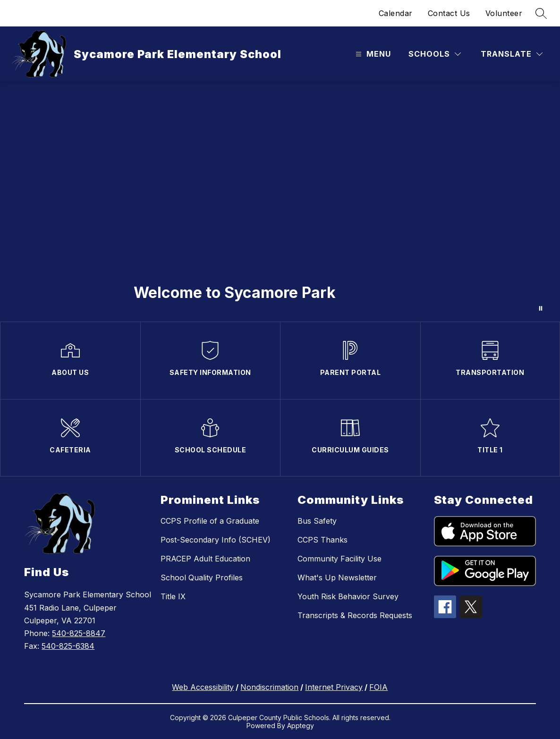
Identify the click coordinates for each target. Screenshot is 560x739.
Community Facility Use (339, 559)
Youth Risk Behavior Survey (348, 596)
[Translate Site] (512, 54)
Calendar (396, 13)
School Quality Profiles (202, 578)
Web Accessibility (203, 687)
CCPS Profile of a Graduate (210, 521)
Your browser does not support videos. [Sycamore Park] (280, 201)
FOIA (378, 687)
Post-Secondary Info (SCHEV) (216, 540)
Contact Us (449, 13)
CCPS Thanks (322, 540)
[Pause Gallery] (541, 308)
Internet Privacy (334, 687)
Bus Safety (317, 521)
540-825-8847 (79, 633)
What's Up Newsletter (337, 578)
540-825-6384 (68, 646)
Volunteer (504, 13)
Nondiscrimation (269, 687)
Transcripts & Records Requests (355, 615)
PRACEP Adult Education (205, 559)
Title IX (173, 596)
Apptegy (301, 726)
